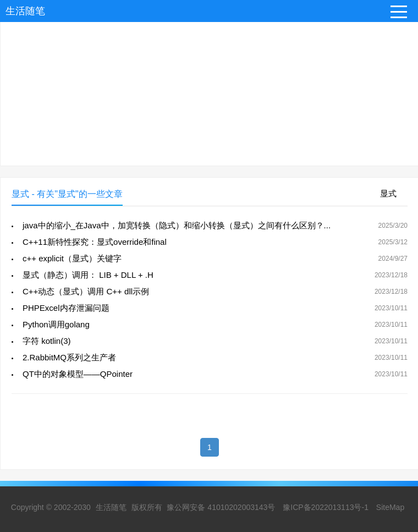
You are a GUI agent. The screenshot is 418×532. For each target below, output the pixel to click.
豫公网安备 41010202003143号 (221, 507)
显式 (388, 193)
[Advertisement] (209, 89)
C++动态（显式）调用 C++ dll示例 (86, 291)
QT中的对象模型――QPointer (78, 374)
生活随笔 (25, 11)
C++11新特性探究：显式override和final (95, 242)
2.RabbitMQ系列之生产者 (69, 357)
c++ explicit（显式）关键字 (72, 258)
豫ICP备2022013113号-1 (326, 507)
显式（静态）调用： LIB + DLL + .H (88, 275)
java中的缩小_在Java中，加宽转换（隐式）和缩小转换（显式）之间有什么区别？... (177, 225)
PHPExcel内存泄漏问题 (66, 308)
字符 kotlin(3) (47, 341)
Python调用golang (56, 324)
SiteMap (390, 507)
